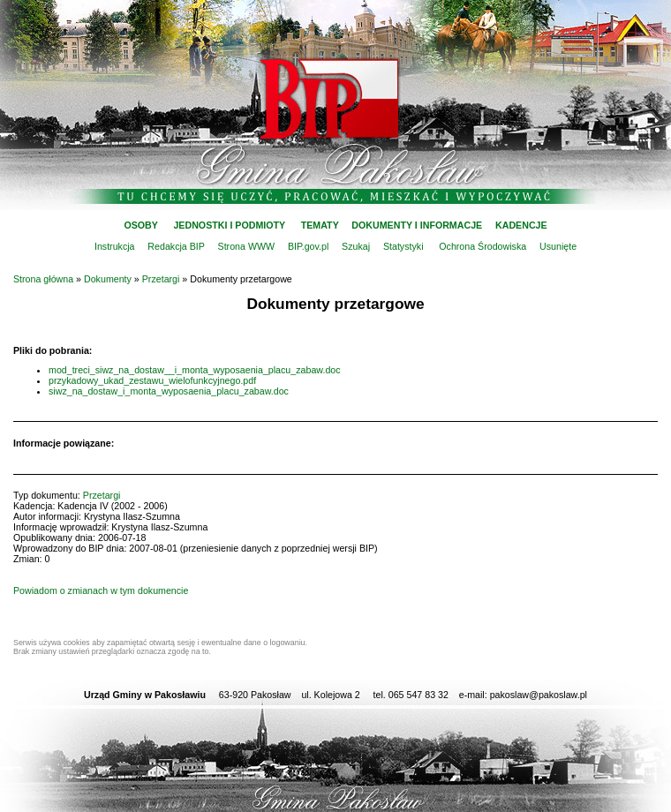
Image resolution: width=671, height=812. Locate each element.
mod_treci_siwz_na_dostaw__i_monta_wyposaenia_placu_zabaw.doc (195, 370)
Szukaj (356, 246)
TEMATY (320, 225)
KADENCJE (521, 225)
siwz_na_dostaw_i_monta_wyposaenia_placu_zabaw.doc (169, 391)
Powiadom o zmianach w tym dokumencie (101, 590)
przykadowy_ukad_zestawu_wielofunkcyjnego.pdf (152, 380)
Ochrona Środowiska (483, 246)
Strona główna (43, 279)
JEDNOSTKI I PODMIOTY (229, 225)
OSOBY (140, 225)
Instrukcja (115, 246)
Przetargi (161, 279)
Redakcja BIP (176, 246)
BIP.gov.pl (308, 246)
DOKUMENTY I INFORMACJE (417, 225)
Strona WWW (247, 246)
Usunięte (558, 246)
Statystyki (403, 246)
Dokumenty (108, 279)
